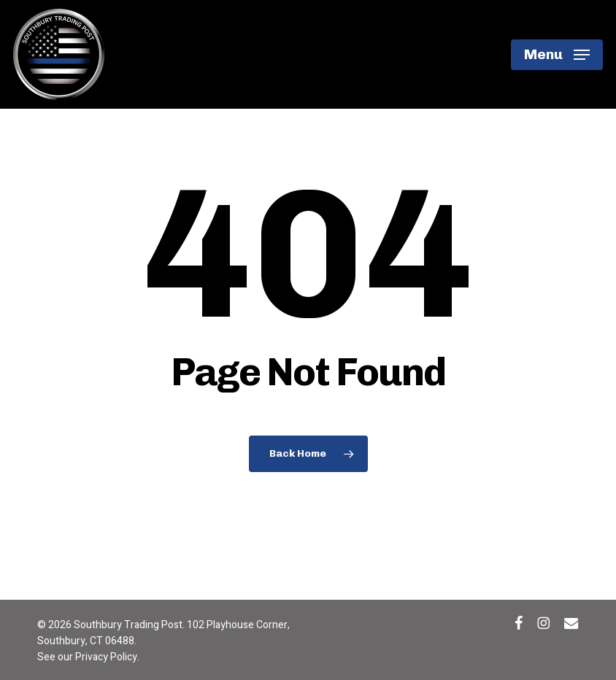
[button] (557, 55)
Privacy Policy (106, 657)
